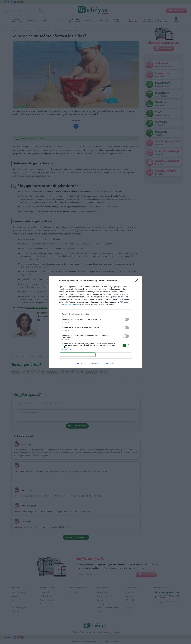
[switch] (126, 319)
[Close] (138, 281)
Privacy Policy (109, 363)
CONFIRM (78, 355)
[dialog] (95, 322)
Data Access (95, 363)
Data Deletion (82, 363)
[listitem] (95, 314)
